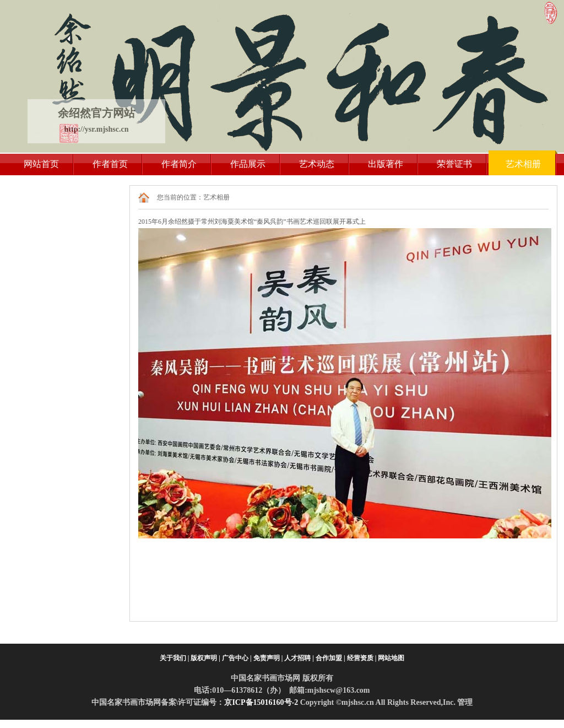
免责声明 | (268, 658)
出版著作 (386, 164)
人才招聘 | (299, 658)
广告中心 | (237, 658)
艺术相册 (523, 164)
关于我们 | (175, 658)
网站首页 (41, 164)
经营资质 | (362, 658)
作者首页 (110, 164)
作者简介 (179, 164)
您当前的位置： (180, 197)
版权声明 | (205, 658)
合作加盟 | (330, 658)
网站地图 (391, 658)
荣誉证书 (454, 164)
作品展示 (248, 164)
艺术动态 (317, 164)
